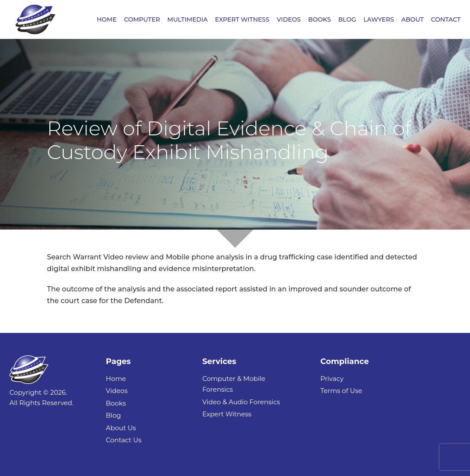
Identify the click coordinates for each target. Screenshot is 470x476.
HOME (107, 20)
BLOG (347, 20)
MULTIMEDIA (188, 20)
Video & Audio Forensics (241, 402)
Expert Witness (227, 414)
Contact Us (124, 440)
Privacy (332, 379)
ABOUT (412, 20)
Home (116, 379)
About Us (121, 428)
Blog (114, 415)
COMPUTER (142, 20)
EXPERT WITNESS (242, 20)
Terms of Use (341, 391)
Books (116, 403)
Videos (117, 391)
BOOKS (320, 20)
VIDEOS (289, 20)
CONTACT (446, 20)
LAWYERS (379, 20)
